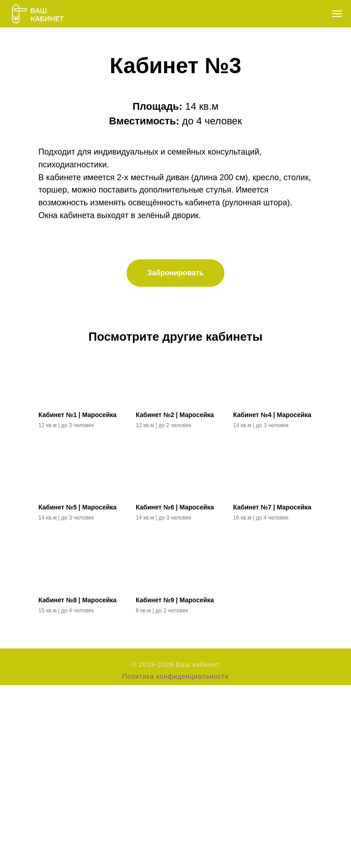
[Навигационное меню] (337, 14)
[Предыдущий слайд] (18, 119)
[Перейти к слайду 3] (184, 197)
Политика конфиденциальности (175, 859)
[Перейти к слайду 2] (175, 197)
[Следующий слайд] (333, 119)
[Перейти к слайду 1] (167, 197)
